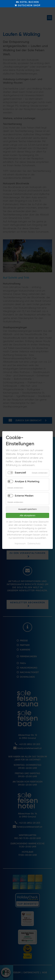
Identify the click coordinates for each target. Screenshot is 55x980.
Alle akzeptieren (27, 515)
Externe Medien (24, 496)
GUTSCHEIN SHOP (28, 5)
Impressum (20, 544)
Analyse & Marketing (27, 481)
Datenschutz (34, 544)
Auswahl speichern (28, 509)
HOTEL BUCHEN (27, 2)
